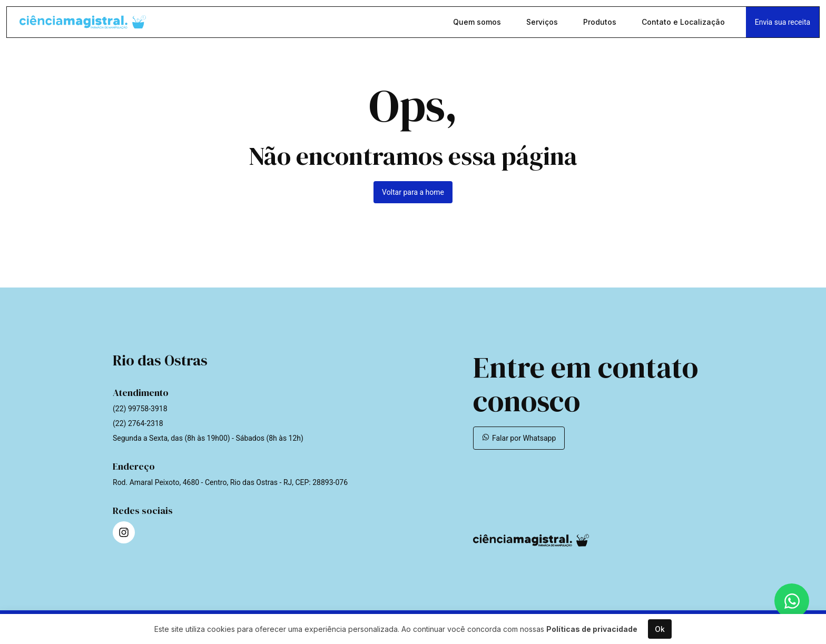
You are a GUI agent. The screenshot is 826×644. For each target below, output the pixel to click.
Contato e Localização (684, 23)
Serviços (543, 23)
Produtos (601, 23)
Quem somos (478, 23)
